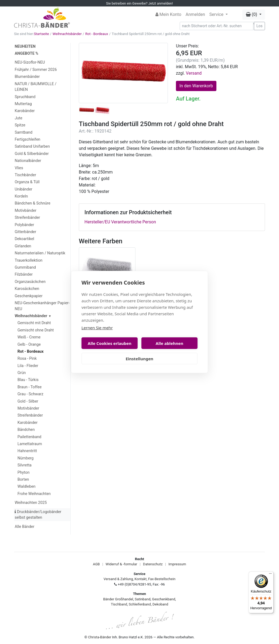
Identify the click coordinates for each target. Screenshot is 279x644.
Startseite (41, 34)
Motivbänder (25, 211)
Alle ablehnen (169, 343)
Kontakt (141, 579)
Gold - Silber (28, 401)
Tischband (119, 604)
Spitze (20, 125)
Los (259, 26)
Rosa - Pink (27, 359)
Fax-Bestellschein (162, 579)
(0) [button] (252, 14)
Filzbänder (24, 274)
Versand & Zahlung (118, 579)
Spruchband (25, 97)
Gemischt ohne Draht (36, 330)
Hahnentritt (27, 451)
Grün (22, 373)
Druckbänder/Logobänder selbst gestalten (38, 515)
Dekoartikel (24, 239)
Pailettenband (29, 437)
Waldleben (27, 487)
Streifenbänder (27, 218)
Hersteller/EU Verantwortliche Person (120, 222)
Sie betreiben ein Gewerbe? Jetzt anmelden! (139, 3)
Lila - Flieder (28, 366)
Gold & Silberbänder (32, 154)
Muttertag (23, 104)
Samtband (23, 132)
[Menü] (270, 575)
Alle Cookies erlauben (110, 343)
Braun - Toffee (30, 387)
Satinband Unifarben (32, 146)
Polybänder (24, 225)
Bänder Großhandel (118, 599)
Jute (18, 118)
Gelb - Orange (29, 344)
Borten (23, 479)
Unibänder (23, 189)
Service (217, 14)
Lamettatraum (30, 444)
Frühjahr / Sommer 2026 (36, 70)
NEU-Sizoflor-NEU (30, 62)
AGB (96, 564)
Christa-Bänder (100, 637)
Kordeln (21, 196)
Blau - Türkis (28, 380)
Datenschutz (153, 564)
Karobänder (25, 111)
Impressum (177, 564)
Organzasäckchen (30, 282)
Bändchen (26, 430)
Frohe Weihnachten (34, 494)
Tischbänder (25, 175)
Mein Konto (168, 14)
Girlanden (23, 246)
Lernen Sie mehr (97, 328)
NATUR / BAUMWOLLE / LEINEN (35, 87)
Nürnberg (26, 458)
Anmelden (195, 14)
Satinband (142, 599)
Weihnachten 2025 (31, 503)
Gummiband (25, 267)
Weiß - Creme (29, 337)
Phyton (24, 472)
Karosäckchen (27, 289)
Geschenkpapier (28, 296)
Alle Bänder (24, 527)
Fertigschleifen (27, 139)
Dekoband (160, 604)
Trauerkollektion (28, 260)
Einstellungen (139, 359)
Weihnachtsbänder (67, 34)
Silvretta (25, 465)
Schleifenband (140, 604)
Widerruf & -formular (121, 564)
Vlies (19, 168)
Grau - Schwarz (30, 394)
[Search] (217, 26)
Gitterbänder (25, 232)
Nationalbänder (28, 161)
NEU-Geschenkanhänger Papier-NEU (42, 306)
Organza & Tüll (27, 182)
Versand (194, 73)
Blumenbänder (27, 77)
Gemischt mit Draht (34, 323)
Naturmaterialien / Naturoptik (40, 253)
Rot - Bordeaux (97, 34)
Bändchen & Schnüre (32, 203)
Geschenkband (164, 599)
